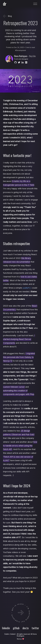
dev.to (26, 628)
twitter (35, 628)
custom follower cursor (14, 387)
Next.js (19, 639)
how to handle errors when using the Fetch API (20, 446)
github (16, 628)
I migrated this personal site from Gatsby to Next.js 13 (19, 357)
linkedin (6, 628)
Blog (7, 16)
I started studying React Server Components (19, 339)
